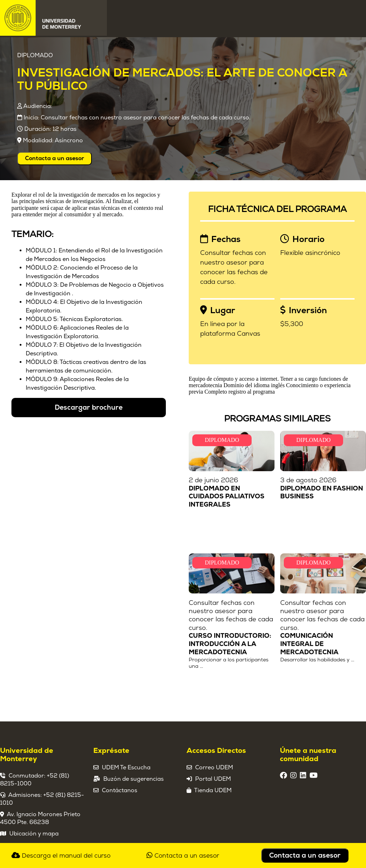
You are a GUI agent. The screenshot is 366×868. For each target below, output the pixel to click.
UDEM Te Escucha (126, 768)
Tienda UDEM (213, 790)
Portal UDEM (213, 779)
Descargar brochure (89, 408)
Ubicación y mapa (34, 834)
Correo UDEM (214, 768)
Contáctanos (120, 790)
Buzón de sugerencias (133, 779)
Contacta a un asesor (55, 158)
